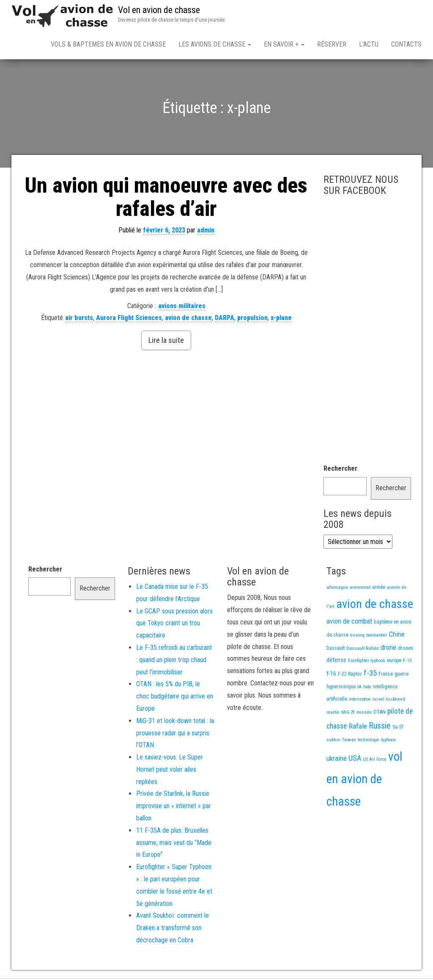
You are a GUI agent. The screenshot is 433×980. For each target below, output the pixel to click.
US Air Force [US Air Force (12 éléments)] (375, 761)
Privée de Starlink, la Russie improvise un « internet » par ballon (174, 807)
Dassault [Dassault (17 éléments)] (336, 650)
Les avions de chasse (215, 44)
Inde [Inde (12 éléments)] (367, 689)
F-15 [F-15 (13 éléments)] (407, 662)
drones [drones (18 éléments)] (406, 650)
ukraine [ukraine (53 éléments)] (337, 760)
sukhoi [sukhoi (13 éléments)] (333, 741)
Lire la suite (166, 342)
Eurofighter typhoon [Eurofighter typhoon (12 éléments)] (367, 662)
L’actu (369, 44)
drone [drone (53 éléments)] (388, 649)
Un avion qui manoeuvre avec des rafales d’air (166, 199)
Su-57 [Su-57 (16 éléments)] (398, 729)
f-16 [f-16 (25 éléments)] (331, 675)
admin (206, 232)
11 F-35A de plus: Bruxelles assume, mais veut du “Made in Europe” (174, 844)
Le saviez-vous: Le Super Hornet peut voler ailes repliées (170, 771)
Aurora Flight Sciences (129, 319)
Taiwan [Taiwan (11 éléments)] (349, 741)
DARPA (225, 319)
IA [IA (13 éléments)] (359, 688)
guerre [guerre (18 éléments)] (401, 675)
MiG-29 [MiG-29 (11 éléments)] (348, 714)
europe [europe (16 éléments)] (394, 662)
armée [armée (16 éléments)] (379, 589)
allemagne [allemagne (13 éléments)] (337, 589)
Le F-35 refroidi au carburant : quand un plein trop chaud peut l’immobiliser (174, 661)
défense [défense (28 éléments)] (336, 662)
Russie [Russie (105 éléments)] (380, 727)
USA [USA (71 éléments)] (355, 760)
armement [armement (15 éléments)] (360, 589)
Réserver (332, 44)
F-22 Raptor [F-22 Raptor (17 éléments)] (350, 675)
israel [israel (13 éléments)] (378, 701)
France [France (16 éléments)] (386, 676)
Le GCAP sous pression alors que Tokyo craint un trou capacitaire (174, 625)
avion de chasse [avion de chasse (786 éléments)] (375, 606)
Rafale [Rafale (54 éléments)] (358, 728)
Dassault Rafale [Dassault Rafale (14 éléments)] (363, 650)
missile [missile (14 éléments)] (364, 714)
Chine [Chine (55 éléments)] (397, 636)
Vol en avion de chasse (159, 10)
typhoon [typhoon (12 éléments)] (388, 741)
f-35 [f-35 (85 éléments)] (370, 675)
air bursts (79, 319)
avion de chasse (188, 319)
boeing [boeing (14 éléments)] (357, 637)
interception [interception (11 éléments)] (360, 701)
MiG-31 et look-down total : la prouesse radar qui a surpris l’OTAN (175, 735)
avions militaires (182, 308)
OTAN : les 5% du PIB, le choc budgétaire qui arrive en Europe (175, 698)
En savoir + (284, 44)
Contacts (406, 44)
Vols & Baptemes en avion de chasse (108, 44)
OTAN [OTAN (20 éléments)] (380, 714)
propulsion (252, 319)
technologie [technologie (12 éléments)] (369, 741)
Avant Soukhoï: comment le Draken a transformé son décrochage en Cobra (173, 929)
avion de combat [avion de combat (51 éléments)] (349, 623)
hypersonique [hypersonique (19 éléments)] (341, 688)
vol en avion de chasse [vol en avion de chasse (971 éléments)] (364, 781)
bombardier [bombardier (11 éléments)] (377, 637)
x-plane (281, 319)
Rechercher (340, 470)
